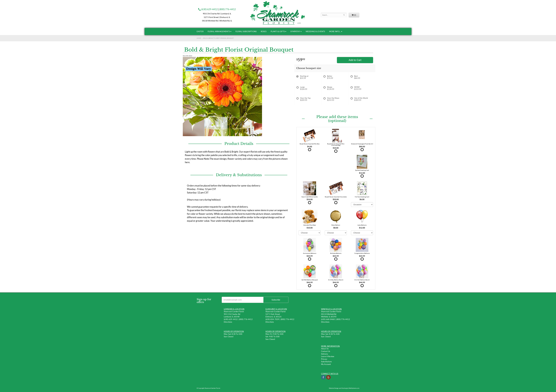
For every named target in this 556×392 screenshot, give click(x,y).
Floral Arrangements (219, 31)
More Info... (335, 31)
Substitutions (326, 362)
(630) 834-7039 (272, 319)
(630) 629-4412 (208, 9)
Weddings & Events (315, 31)
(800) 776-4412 (227, 9)
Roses (264, 31)
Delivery (325, 354)
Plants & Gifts (278, 31)
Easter (200, 31)
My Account (326, 364)
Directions (228, 322)
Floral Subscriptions (246, 31)
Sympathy (295, 31)
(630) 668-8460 (328, 319)
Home (199, 38)
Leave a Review (328, 356)
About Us (325, 349)
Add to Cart (355, 60)
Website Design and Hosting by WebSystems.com (344, 388)
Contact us (326, 351)
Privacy (324, 359)
